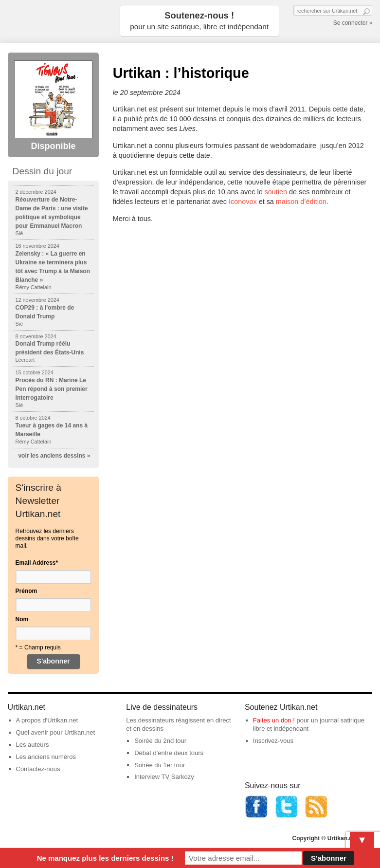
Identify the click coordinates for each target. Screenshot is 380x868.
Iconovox (243, 202)
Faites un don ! (274, 720)
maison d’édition (301, 202)
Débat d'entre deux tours (169, 753)
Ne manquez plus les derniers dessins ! (105, 858)
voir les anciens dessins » (54, 456)
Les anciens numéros (46, 757)
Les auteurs (33, 745)
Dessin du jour (43, 171)
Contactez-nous (38, 769)
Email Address (37, 563)
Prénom (27, 591)
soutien (276, 192)
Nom (22, 619)
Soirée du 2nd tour (160, 741)
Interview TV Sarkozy (164, 777)
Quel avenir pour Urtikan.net (56, 732)
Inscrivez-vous (273, 741)
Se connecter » (353, 23)
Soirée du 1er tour (160, 765)
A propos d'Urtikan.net (47, 720)
